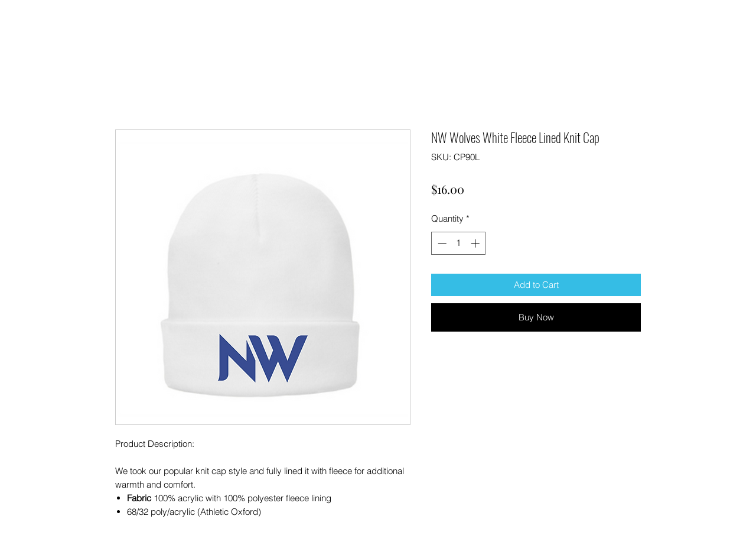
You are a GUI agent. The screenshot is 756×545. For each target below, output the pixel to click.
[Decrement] (441, 243)
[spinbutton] (459, 243)
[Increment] (476, 243)
